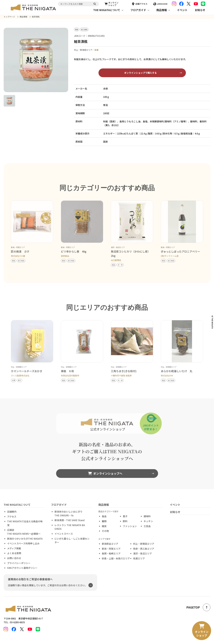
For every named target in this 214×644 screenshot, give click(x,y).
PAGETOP (198, 607)
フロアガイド (138, 10)
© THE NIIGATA (212, 322)
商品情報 (162, 10)
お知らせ (200, 10)
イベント (182, 10)
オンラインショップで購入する (140, 73)
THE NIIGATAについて (107, 10)
